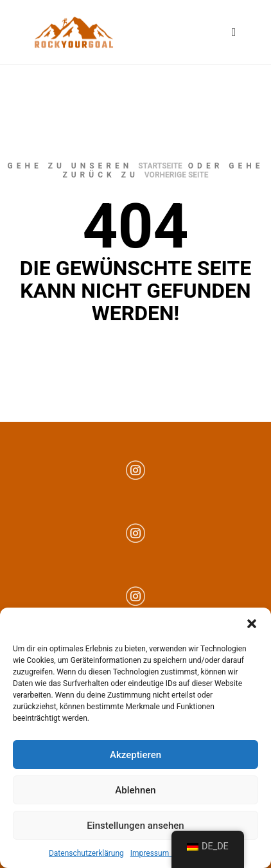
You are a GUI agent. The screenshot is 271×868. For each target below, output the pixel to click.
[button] (252, 624)
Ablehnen (135, 790)
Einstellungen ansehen (135, 826)
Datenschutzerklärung (86, 853)
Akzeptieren (135, 755)
